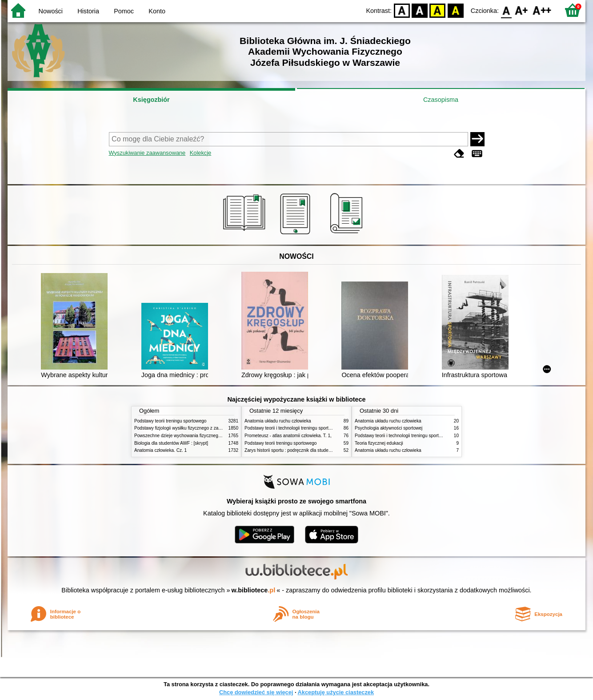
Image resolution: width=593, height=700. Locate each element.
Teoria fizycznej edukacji (379, 443)
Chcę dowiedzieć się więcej (256, 692)
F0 (506, 10)
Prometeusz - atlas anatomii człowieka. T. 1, (288, 436)
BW (420, 10)
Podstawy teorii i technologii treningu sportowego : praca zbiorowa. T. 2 (315, 428)
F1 (522, 10)
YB (438, 10)
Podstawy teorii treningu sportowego (170, 421)
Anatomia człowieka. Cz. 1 (160, 450)
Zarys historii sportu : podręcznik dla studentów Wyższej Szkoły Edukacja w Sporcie (328, 450)
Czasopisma (441, 100)
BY (455, 10)
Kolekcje (200, 153)
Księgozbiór (151, 100)
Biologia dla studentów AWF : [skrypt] (171, 443)
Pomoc (124, 11)
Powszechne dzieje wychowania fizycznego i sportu (185, 436)
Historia (88, 11)
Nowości (51, 11)
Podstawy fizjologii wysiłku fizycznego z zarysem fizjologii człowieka (201, 428)
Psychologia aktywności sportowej (389, 428)
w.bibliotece (254, 590)
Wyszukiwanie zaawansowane (147, 153)
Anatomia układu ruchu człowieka (278, 421)
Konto (157, 11)
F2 (542, 10)
